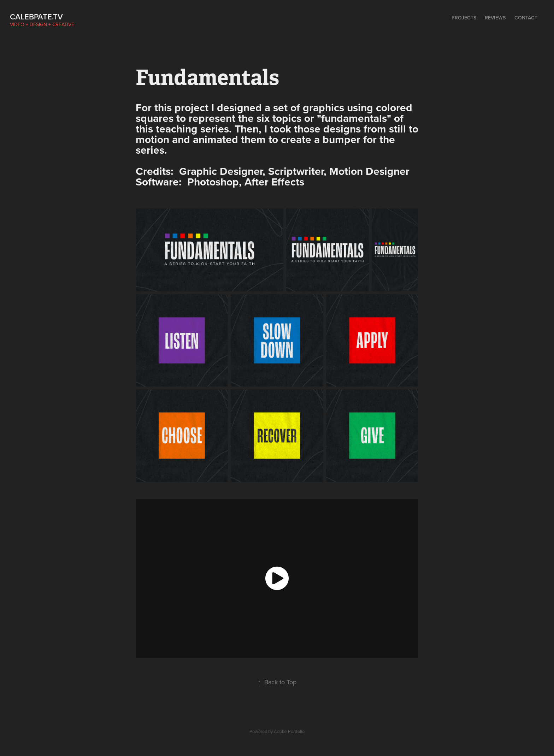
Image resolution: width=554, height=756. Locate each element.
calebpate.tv (36, 17)
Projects (464, 18)
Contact (526, 18)
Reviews (495, 18)
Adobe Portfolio (289, 731)
